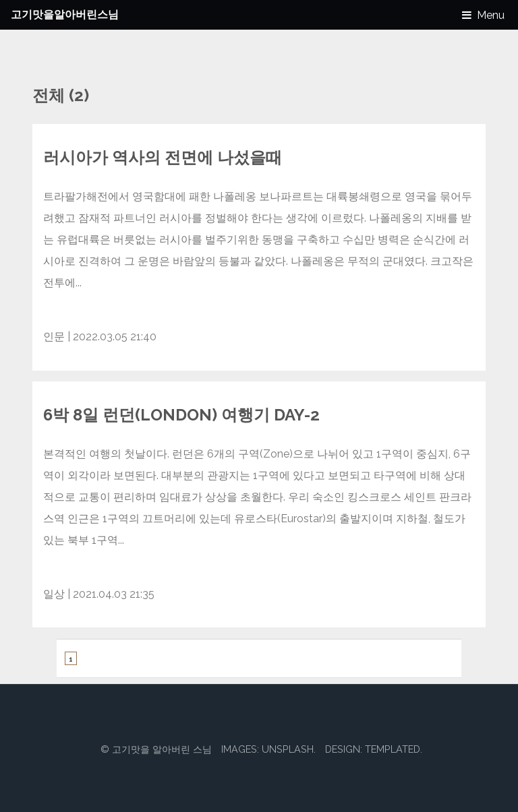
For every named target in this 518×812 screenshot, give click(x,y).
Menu (491, 15)
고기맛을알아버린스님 (65, 14)
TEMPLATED (393, 749)
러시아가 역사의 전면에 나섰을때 (163, 157)
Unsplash (288, 749)
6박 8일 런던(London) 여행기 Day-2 (181, 415)
